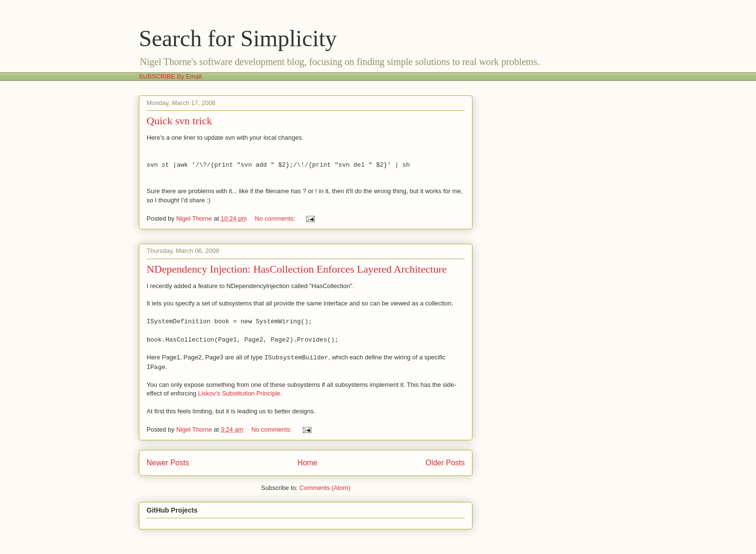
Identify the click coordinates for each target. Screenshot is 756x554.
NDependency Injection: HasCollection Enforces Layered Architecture (297, 269)
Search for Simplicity (238, 38)
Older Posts (445, 463)
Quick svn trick (179, 121)
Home (308, 463)
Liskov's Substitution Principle (239, 393)
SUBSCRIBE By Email (170, 76)
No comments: (276, 218)
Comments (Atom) (325, 488)
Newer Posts (168, 463)
